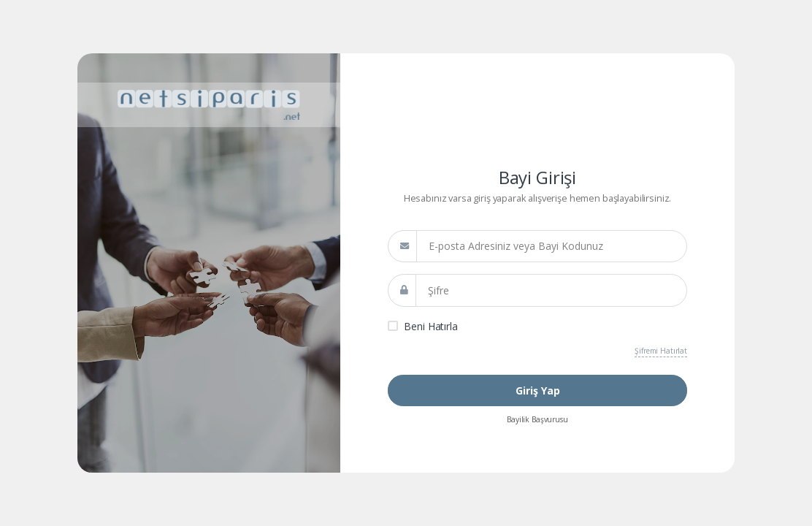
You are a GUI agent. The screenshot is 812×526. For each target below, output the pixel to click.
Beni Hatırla (430, 326)
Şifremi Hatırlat (661, 351)
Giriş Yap (538, 390)
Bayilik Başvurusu (537, 419)
